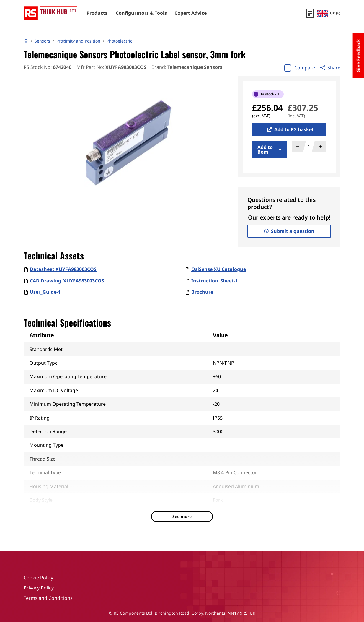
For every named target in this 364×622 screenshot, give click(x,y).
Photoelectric (119, 41)
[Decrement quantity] (299, 147)
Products (97, 13)
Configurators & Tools (141, 13)
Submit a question (289, 231)
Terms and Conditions (48, 598)
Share (330, 68)
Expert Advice (191, 13)
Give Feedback (358, 56)
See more (182, 516)
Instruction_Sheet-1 (214, 281)
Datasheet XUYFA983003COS (63, 269)
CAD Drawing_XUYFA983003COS (67, 281)
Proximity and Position (78, 41)
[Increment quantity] (319, 147)
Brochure (202, 292)
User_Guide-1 (45, 292)
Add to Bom (270, 150)
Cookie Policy (38, 578)
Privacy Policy (39, 588)
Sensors (42, 41)
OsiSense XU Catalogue (219, 269)
